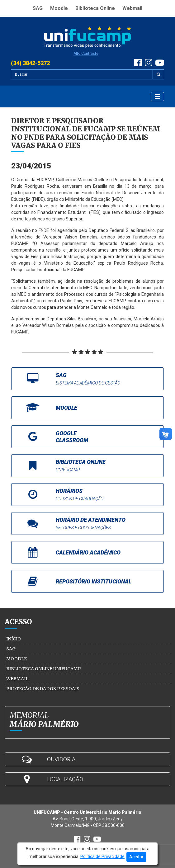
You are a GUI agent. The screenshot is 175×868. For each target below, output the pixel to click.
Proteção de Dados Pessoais (43, 689)
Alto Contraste (86, 54)
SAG (38, 8)
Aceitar (136, 857)
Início (14, 639)
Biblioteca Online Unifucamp (44, 669)
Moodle (59, 8)
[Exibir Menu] (157, 97)
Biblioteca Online (95, 8)
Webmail (132, 8)
